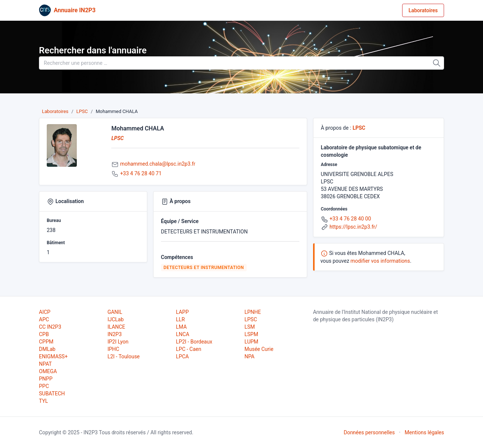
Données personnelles (369, 432)
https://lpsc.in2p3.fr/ (353, 227)
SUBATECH (52, 394)
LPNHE (253, 312)
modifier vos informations (380, 261)
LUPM (251, 342)
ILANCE (116, 327)
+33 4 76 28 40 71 (141, 173)
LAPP (182, 312)
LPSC (82, 111)
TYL (43, 401)
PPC (44, 386)
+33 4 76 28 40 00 (350, 219)
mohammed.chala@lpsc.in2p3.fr (158, 164)
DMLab (47, 349)
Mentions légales (424, 432)
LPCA (182, 356)
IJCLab (116, 319)
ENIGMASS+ (53, 356)
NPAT (45, 364)
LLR (180, 319)
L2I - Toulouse (124, 356)
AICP (45, 312)
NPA (249, 356)
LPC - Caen (188, 349)
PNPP (46, 379)
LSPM (251, 334)
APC (44, 319)
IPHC (114, 349)
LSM (250, 327)
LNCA (183, 334)
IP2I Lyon (118, 342)
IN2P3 (115, 334)
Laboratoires (423, 10)
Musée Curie (259, 349)
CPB (44, 334)
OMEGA (48, 371)
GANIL (115, 312)
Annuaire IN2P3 (75, 10)
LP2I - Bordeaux (194, 342)
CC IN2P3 (50, 327)
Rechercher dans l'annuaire (93, 50)
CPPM (46, 342)
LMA (181, 327)
